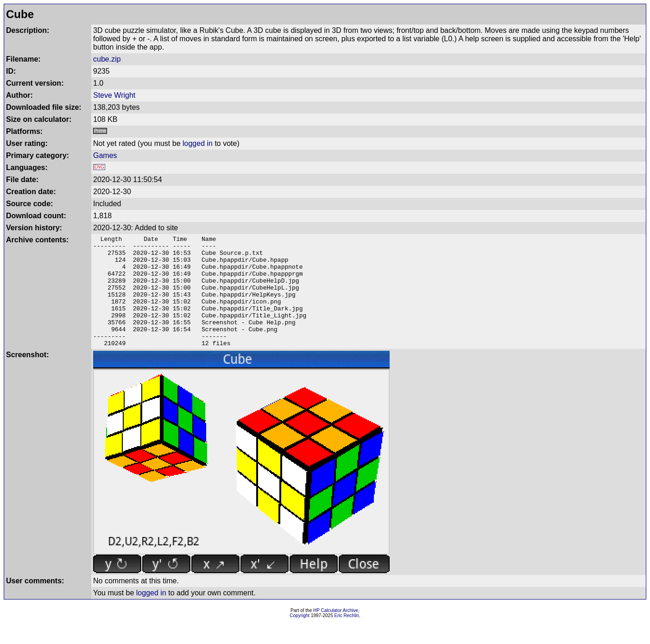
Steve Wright (114, 95)
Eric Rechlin (347, 638)
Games (105, 155)
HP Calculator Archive (336, 633)
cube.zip (107, 59)
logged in (198, 143)
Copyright (300, 638)
